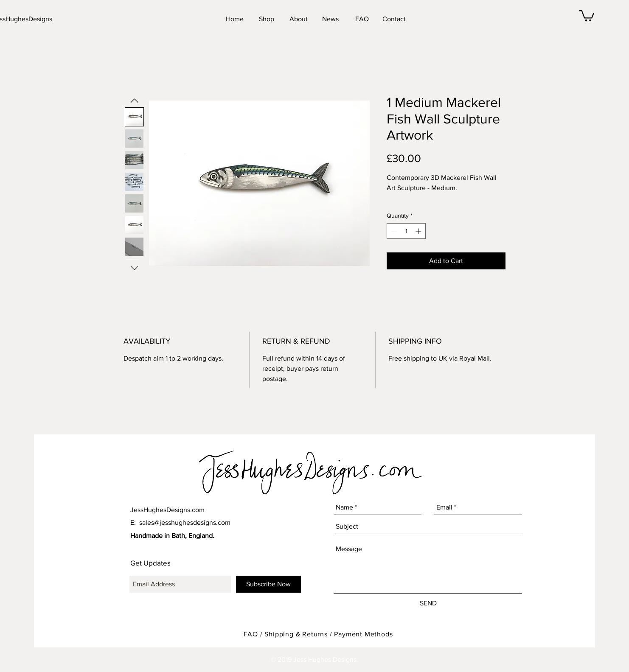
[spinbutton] (406, 231)
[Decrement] (393, 231)
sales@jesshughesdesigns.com (185, 522)
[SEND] (428, 604)
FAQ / (254, 634)
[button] (587, 15)
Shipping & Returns (296, 634)
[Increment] (419, 231)
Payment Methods (363, 634)
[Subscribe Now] (268, 584)
